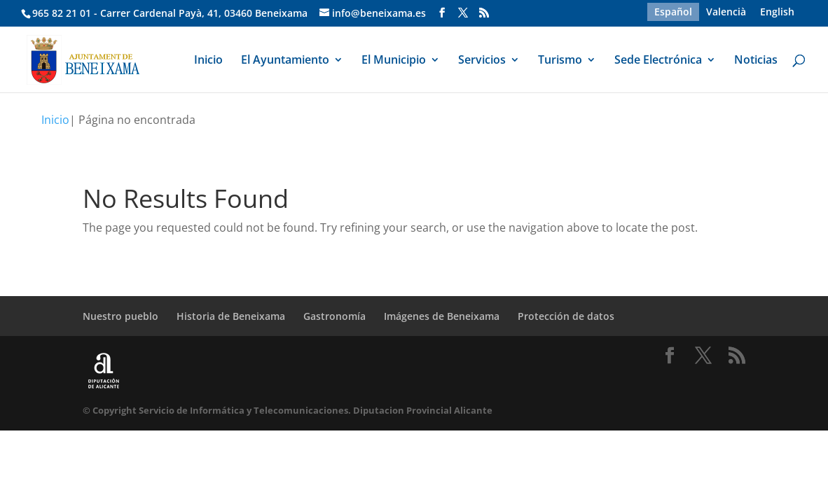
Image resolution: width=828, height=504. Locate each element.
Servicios (482, 61)
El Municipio (394, 61)
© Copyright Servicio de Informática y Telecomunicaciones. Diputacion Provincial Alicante (288, 410)
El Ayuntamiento (285, 61)
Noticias (756, 61)
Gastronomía (334, 316)
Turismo (560, 61)
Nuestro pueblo (120, 316)
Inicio (208, 61)
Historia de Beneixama (231, 316)
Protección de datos (566, 316)
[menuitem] (673, 12)
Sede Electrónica (658, 61)
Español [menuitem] (673, 12)
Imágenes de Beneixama (442, 316)
